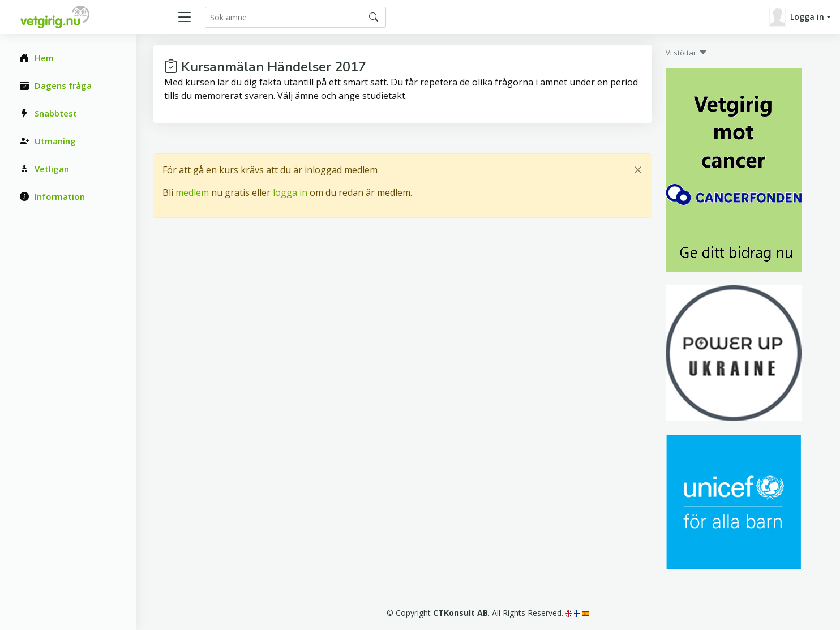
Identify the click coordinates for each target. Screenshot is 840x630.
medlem (192, 192)
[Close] (638, 170)
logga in (290, 192)
